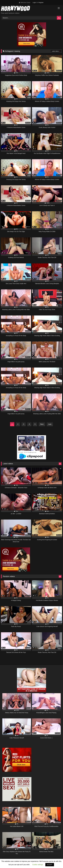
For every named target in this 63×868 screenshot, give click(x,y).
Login (34, 3)
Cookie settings (38, 865)
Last (50, 424)
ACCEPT (50, 865)
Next (42, 424)
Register (41, 3)
